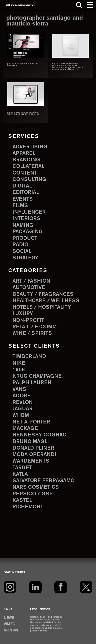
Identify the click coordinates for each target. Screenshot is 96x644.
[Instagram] (10, 587)
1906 (19, 370)
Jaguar (22, 409)
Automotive (29, 288)
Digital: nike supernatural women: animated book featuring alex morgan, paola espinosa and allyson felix (68, 67)
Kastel (22, 500)
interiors (26, 219)
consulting (29, 180)
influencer (29, 212)
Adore (22, 396)
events (23, 199)
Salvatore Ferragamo (44, 481)
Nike (19, 363)
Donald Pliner (33, 448)
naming (23, 225)
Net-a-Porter (31, 422)
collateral (28, 166)
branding (26, 160)
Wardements (31, 461)
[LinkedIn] (35, 587)
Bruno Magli (31, 442)
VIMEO (10, 624)
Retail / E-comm (35, 327)
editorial (26, 193)
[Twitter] (86, 587)
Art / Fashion (31, 281)
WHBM (21, 416)
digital (22, 186)
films (20, 206)
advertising (30, 147)
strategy (25, 258)
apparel (24, 153)
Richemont (28, 507)
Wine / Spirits (32, 333)
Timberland (29, 357)
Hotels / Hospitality (42, 307)
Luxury (23, 314)
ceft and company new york (20, 5)
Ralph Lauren (32, 383)
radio (20, 245)
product (25, 238)
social (22, 251)
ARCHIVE (11, 630)
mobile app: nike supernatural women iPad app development (23, 113)
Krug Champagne (37, 376)
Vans (19, 389)
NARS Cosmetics (36, 487)
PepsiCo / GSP (33, 494)
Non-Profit (28, 320)
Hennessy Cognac (39, 435)
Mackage (25, 428)
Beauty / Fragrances (43, 294)
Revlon (23, 402)
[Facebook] (61, 587)
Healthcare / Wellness (46, 301)
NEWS (9, 618)
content (25, 173)
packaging (28, 232)
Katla (20, 474)
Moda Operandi (34, 455)
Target (22, 468)
